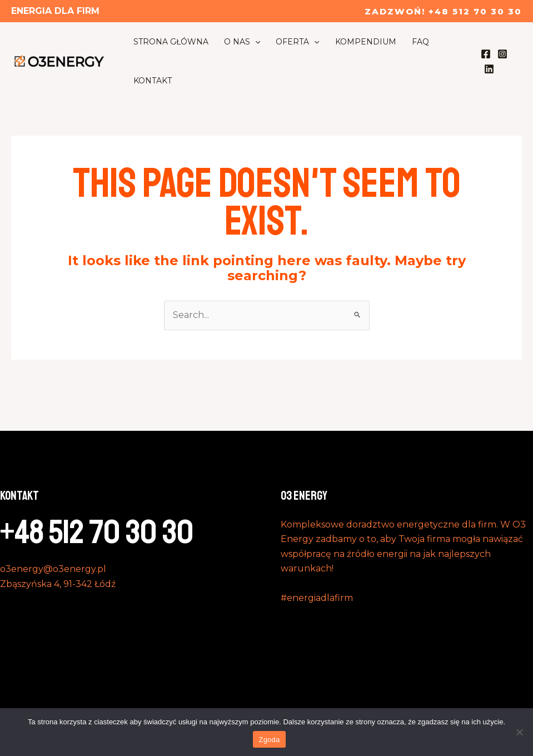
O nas (242, 42)
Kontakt (153, 81)
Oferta (297, 42)
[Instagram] (502, 54)
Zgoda (269, 740)
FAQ (420, 42)
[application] (255, 42)
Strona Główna (171, 42)
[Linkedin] (489, 69)
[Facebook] (486, 54)
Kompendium (366, 42)
